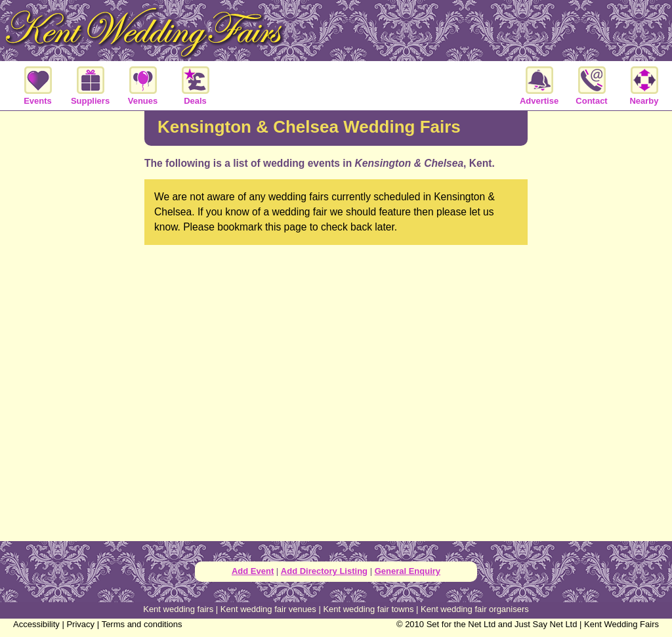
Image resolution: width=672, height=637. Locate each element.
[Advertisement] (72, 324)
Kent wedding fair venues (268, 609)
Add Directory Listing (324, 571)
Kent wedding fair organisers (475, 609)
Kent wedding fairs (178, 609)
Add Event (253, 571)
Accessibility (36, 624)
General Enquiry (408, 571)
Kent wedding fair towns (368, 609)
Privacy (80, 624)
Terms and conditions (142, 624)
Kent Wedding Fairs (621, 624)
